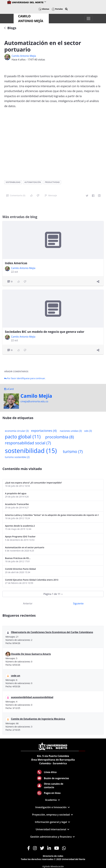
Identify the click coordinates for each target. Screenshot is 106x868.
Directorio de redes (53, 856)
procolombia (60, 437)
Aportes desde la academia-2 (20, 526)
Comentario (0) (16, 195)
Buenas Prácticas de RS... (18, 558)
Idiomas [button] (44, 9)
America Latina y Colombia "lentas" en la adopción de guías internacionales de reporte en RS (52, 515)
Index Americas (16, 263)
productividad (52, 182)
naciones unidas (71, 431)
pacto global (23, 437)
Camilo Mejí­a (36, 396)
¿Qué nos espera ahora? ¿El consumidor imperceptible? (33, 483)
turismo (73, 451)
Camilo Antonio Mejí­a (24, 56)
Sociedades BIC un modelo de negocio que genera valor (45, 332)
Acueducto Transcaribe (17, 504)
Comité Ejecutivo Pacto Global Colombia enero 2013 (32, 580)
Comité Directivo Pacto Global (20, 569)
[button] (66, 9)
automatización (33, 182)
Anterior (28, 603)
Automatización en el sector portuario (25, 547)
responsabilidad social (28, 443)
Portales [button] (57, 9)
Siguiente (78, 603)
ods (88, 431)
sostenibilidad (13, 182)
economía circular (17, 431)
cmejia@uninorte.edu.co (34, 401)
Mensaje (51, 195)
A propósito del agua (16, 493)
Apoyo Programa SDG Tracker (20, 536)
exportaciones (44, 431)
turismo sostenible (17, 457)
